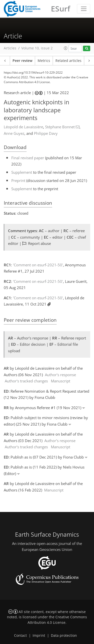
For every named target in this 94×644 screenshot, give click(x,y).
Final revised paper (28, 158)
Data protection (64, 636)
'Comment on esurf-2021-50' (38, 265)
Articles (10, 48)
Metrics (44, 61)
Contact (20, 636)
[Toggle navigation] (84, 9)
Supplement (22, 172)
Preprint (18, 180)
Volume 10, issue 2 (37, 48)
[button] (66, 48)
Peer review (22, 61)
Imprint (39, 636)
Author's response (60, 375)
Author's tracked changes (26, 381)
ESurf (61, 9)
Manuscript (61, 381)
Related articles (68, 61)
